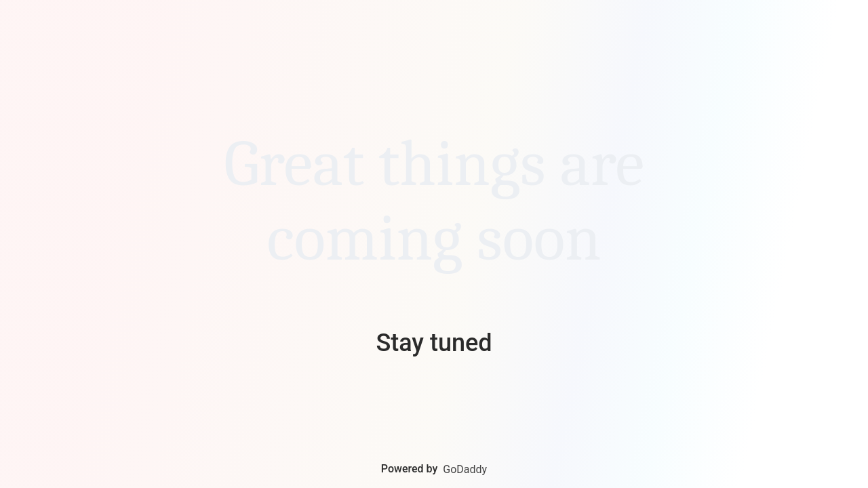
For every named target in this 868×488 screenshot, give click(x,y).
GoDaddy (465, 469)
